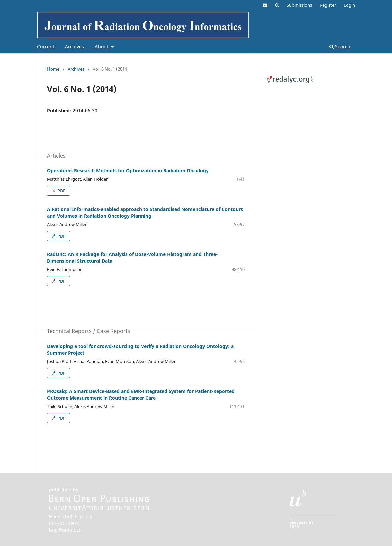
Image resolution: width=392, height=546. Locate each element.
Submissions (299, 5)
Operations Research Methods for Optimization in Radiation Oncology (128, 171)
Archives (75, 47)
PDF (61, 191)
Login (349, 5)
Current (46, 47)
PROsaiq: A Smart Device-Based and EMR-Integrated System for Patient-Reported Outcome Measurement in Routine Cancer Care (141, 394)
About (102, 47)
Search (340, 47)
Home (53, 69)
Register (328, 5)
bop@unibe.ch (65, 530)
